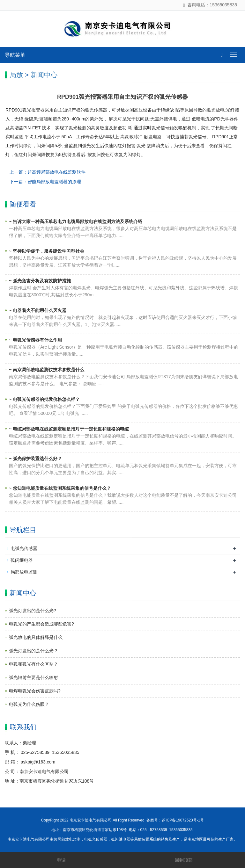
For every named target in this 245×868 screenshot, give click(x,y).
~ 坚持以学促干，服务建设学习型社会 (47, 251)
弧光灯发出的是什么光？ (33, 651)
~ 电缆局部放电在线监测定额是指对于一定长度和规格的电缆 (69, 429)
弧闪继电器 (22, 560)
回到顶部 (184, 860)
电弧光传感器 (24, 548)
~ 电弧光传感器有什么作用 (35, 340)
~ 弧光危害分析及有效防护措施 (40, 281)
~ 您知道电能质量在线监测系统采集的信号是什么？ (60, 488)
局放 (16, 75)
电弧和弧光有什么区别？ (33, 664)
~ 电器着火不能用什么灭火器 (38, 310)
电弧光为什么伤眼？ (29, 704)
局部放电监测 (24, 572)
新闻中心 (44, 75)
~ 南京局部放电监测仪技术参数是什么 (47, 370)
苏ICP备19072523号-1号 (183, 820)
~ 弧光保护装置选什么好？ (35, 459)
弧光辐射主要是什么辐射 (33, 677)
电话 (61, 860)
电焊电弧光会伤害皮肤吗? (35, 691)
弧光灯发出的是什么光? (33, 611)
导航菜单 (15, 55)
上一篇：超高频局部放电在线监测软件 (48, 172)
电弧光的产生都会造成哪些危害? (41, 624)
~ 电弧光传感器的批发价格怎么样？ (44, 399)
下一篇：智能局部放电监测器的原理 (45, 182)
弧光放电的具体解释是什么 (36, 637)
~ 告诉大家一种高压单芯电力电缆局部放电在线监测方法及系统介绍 (76, 221)
